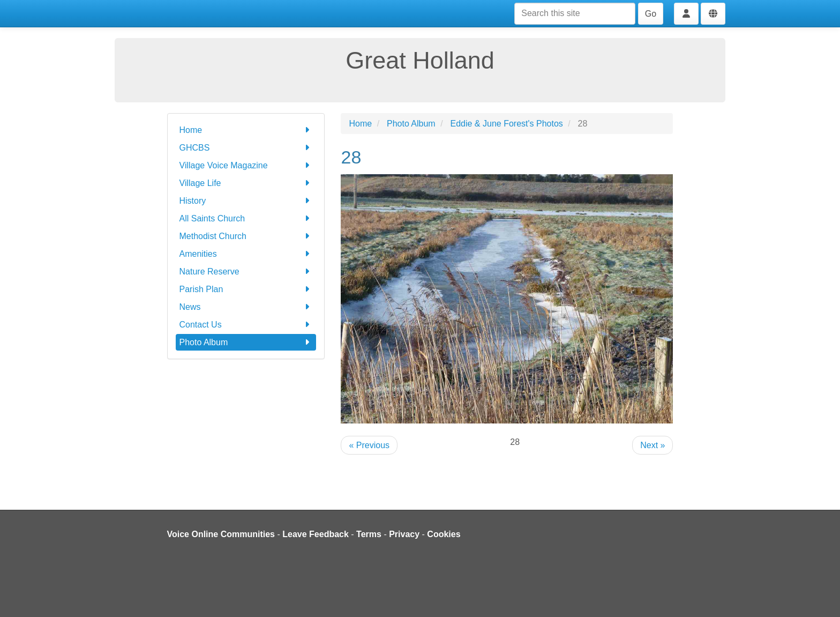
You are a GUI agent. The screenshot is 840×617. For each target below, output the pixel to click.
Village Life (246, 183)
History (246, 201)
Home (246, 130)
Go (651, 14)
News (246, 307)
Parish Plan (246, 289)
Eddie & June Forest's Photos (507, 124)
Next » (652, 445)
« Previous (369, 445)
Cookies (444, 534)
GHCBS (246, 148)
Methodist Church (246, 236)
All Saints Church (246, 218)
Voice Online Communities (221, 534)
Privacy (404, 534)
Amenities (246, 254)
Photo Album (246, 342)
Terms (369, 534)
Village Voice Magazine (246, 165)
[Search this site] (575, 14)
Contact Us (246, 325)
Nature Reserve (246, 272)
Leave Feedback (316, 534)
